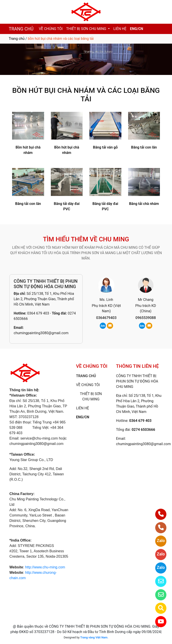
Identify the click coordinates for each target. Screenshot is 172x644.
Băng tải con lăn (144, 147)
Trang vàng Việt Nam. (94, 637)
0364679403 (106, 318)
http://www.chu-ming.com (45, 567)
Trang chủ (17, 39)
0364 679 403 (38, 313)
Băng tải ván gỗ (105, 147)
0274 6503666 (143, 430)
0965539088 (146, 318)
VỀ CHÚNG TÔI (51, 29)
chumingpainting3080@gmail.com (41, 333)
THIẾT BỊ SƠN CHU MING (87, 29)
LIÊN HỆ (120, 29)
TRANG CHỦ (21, 29)
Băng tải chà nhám (144, 204)
